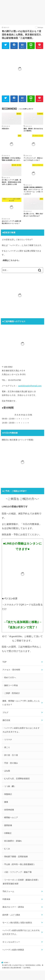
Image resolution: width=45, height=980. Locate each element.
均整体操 (6, 899)
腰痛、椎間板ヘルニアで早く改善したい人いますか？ (21, 703)
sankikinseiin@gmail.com (30, 386)
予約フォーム (8, 891)
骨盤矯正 (8, 794)
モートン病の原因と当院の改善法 (17, 923)
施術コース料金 (11, 685)
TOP (4, 662)
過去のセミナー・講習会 (13, 907)
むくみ (7, 849)
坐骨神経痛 (9, 810)
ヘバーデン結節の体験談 (13, 950)
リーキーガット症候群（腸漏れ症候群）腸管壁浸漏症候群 (21, 882)
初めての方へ (10, 677)
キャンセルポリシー (11, 942)
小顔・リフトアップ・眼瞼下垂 (18, 872)
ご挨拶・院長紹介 (12, 693)
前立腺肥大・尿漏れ (13, 841)
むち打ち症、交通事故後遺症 (17, 778)
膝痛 (6, 802)
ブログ (5, 712)
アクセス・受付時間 (11, 670)
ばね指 (7, 771)
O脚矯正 (8, 833)
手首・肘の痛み (11, 763)
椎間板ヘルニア (11, 817)
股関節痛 (8, 825)
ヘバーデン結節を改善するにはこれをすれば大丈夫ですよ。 (21, 730)
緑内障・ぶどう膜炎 (11, 915)
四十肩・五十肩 (11, 755)
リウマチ (8, 740)
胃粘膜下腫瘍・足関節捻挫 (16, 856)
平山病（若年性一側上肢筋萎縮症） (20, 864)
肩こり (7, 747)
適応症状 (6, 720)
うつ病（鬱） (10, 786)
